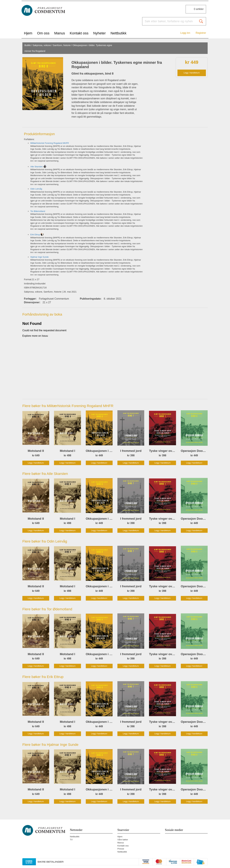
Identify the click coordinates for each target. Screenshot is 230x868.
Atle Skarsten (36, 167)
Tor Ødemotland (38, 211)
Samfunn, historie (62, 45)
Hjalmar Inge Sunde (40, 257)
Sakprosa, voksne (42, 45)
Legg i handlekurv (192, 73)
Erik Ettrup (35, 235)
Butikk (28, 45)
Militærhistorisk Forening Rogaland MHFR (50, 143)
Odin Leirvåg (36, 189)
